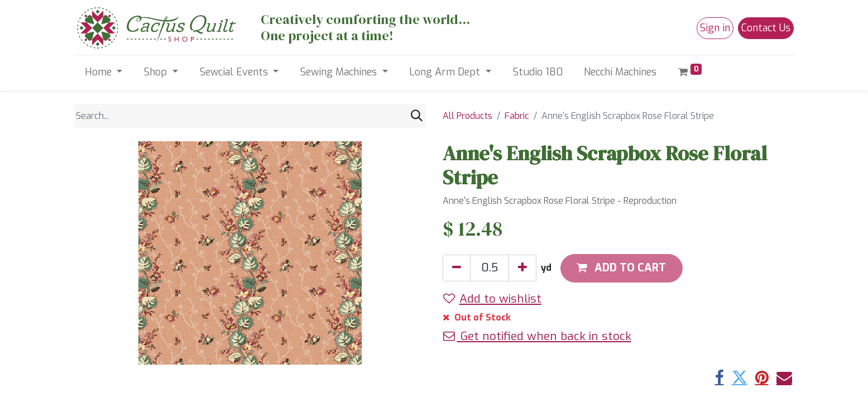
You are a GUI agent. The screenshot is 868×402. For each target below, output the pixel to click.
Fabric (517, 116)
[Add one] (522, 268)
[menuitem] (538, 72)
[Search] (417, 116)
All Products (467, 116)
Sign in (715, 28)
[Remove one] (457, 268)
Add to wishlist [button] (492, 299)
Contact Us (766, 28)
